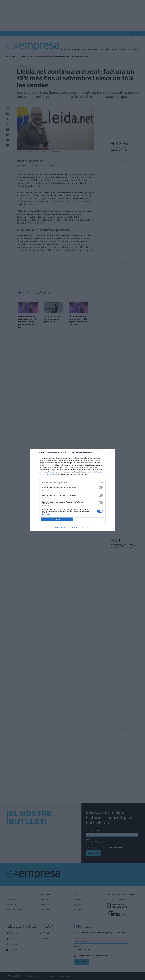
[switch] (100, 488)
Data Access (72, 527)
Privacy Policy (85, 527)
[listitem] (73, 483)
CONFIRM (57, 519)
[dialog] (73, 490)
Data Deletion (60, 527)
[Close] (111, 453)
